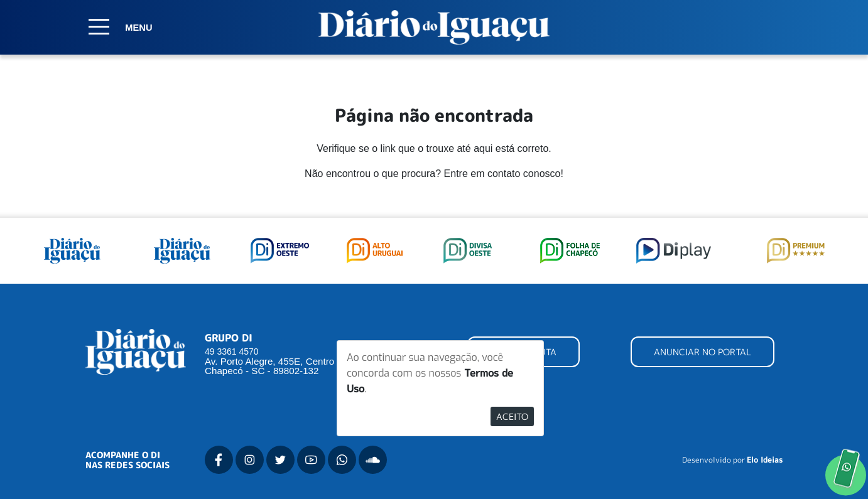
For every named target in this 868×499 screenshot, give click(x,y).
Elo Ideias (765, 460)
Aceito (512, 416)
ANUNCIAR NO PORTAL (703, 352)
